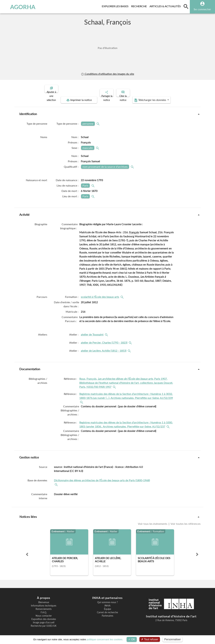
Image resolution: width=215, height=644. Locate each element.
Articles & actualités (166, 6)
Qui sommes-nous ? (107, 599)
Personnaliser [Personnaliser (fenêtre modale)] (173, 639)
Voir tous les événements (153, 521)
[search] (186, 6)
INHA (107, 603)
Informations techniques (44, 603)
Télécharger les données (145, 97)
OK (132, 639)
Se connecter (202, 9)
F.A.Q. (44, 610)
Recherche (140, 6)
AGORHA (19, 7)
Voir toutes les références (185, 521)
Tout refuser (150, 639)
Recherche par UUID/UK (44, 623)
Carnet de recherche (107, 610)
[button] (27, 551)
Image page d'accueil (44, 620)
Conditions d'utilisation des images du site (107, 74)
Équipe (107, 606)
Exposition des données (44, 616)
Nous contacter (44, 613)
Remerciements (44, 606)
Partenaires (107, 613)
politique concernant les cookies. (105, 639)
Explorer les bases (116, 6)
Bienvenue (44, 599)
